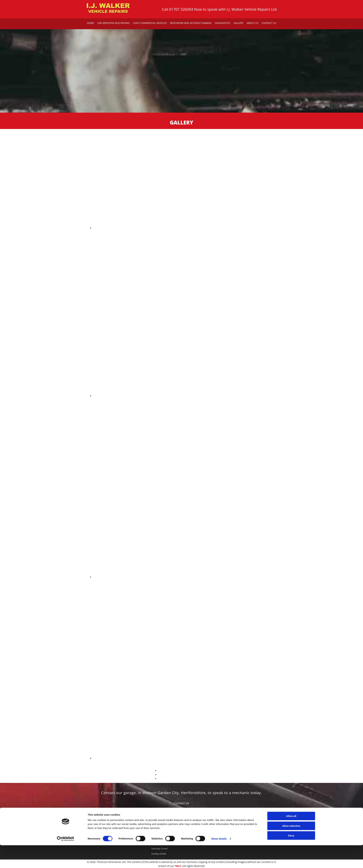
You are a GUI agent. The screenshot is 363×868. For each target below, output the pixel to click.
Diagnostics (222, 23)
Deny (291, 858)
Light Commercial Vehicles (150, 23)
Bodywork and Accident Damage (191, 23)
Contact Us (268, 23)
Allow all (291, 839)
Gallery (238, 23)
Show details (219, 861)
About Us (251, 23)
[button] (181, 803)
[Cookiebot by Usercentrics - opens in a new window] (66, 861)
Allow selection (291, 849)
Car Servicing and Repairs (114, 23)
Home (92, 23)
